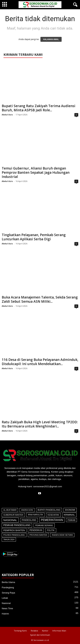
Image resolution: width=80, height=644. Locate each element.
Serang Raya (8, 593)
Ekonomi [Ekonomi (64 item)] (70, 510)
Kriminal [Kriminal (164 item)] (69, 515)
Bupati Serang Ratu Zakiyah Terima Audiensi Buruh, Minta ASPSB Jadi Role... (39, 108)
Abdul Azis (7, 115)
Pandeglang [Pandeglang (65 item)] (29, 520)
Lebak (5, 598)
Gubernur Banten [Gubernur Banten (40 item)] (13, 515)
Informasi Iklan (59, 631)
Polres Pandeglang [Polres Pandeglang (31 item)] (14, 535)
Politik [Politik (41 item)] (51, 530)
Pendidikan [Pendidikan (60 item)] (36, 530)
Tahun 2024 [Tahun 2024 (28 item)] (9, 539)
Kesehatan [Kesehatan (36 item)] (53, 515)
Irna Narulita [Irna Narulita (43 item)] (35, 515)
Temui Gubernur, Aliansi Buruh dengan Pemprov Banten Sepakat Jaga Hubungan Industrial (36, 172)
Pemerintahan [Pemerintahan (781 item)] (52, 520)
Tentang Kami (20, 631)
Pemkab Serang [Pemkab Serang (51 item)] (44, 525)
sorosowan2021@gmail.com (48, 486)
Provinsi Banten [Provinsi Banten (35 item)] (38, 535)
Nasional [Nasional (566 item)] (10, 520)
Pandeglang (8, 587)
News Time (7, 608)
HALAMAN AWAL (51, 39)
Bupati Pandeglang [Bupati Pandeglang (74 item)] (49, 510)
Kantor (45, 631)
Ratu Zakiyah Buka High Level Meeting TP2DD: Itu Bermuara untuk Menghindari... (40, 424)
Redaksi (34, 631)
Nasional (6, 603)
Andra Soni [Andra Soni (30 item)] (27, 510)
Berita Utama (8, 582)
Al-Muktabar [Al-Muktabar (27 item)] (10, 510)
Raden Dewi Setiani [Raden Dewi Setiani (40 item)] (62, 535)
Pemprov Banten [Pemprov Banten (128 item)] (14, 530)
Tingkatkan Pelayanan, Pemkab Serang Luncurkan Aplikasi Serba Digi (34, 237)
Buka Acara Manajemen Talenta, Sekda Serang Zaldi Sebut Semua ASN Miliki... (40, 299)
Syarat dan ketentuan (40, 635)
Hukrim (5, 614)
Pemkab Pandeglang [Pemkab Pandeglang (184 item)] (17, 525)
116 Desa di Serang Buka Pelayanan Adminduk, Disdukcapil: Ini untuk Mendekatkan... (40, 362)
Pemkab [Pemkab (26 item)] (71, 520)
